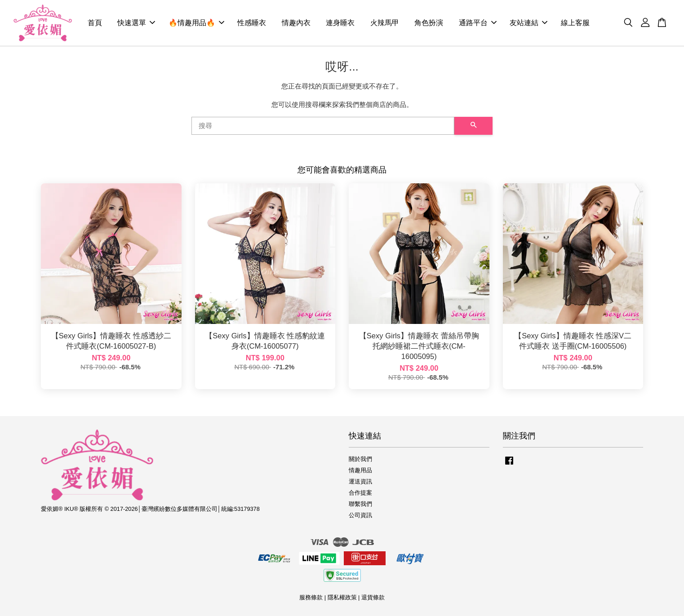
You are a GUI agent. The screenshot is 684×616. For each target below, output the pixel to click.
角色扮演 (429, 23)
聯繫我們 (360, 504)
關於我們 (360, 459)
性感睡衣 (252, 23)
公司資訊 (360, 515)
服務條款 (311, 597)
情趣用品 (360, 470)
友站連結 (529, 23)
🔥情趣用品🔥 (196, 23)
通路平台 (478, 23)
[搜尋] (323, 126)
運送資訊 (360, 481)
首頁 (95, 23)
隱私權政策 (342, 597)
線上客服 (575, 23)
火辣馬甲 (385, 23)
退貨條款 (373, 597)
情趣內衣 (296, 23)
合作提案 (360, 493)
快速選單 (136, 23)
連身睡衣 (340, 23)
